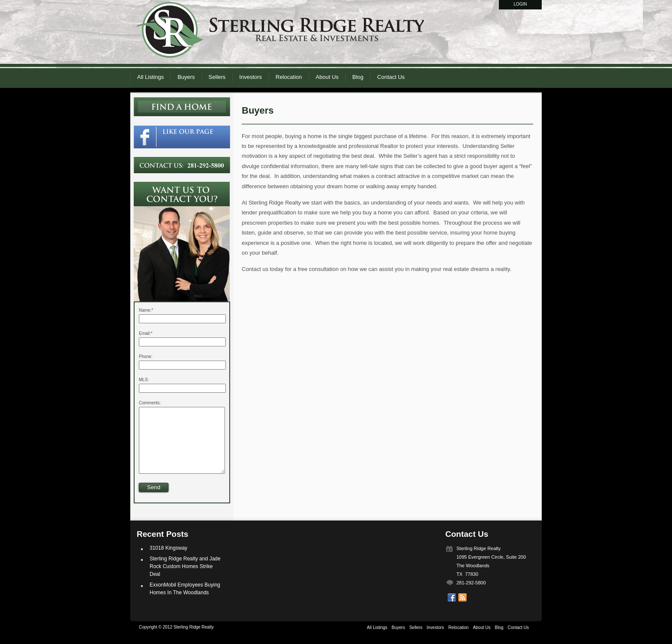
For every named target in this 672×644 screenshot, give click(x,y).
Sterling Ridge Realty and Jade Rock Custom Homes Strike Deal (185, 579)
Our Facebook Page (452, 611)
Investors (250, 77)
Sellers (217, 77)
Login (520, 4)
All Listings (150, 77)
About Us (327, 77)
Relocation (289, 77)
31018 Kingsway (168, 561)
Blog (358, 77)
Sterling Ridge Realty (280, 34)
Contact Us (391, 77)
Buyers (186, 77)
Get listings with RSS (462, 611)
